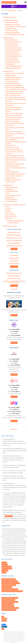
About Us (8, 207)
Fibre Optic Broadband (14, 276)
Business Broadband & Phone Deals (15, 34)
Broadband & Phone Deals (12, 24)
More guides (14, 286)
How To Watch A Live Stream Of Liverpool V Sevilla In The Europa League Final (14, 152)
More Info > (14, 315)
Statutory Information (11, 217)
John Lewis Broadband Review (14, 50)
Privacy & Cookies (6, 567)
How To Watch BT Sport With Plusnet (15, 97)
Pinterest (4, 621)
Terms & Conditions (10, 215)
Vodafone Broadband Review (13, 68)
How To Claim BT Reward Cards (14, 85)
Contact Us (8, 209)
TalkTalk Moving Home (11, 199)
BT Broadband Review (11, 40)
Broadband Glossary (11, 178)
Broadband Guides (8, 71)
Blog (3, 617)
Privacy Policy (9, 213)
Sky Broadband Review (11, 58)
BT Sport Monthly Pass (11, 81)
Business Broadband (14, 243)
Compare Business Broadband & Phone (12, 591)
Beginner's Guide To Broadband (14, 176)
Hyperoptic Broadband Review (13, 48)
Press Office (9, 219)
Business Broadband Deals (13, 32)
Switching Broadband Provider (14, 273)
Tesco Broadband (10, 64)
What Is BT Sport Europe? (12, 148)
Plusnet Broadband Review (13, 54)
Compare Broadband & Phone (10, 581)
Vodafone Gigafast (10, 75)
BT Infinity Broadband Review (13, 42)
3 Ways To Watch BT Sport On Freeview (16, 89)
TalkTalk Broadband (14, 258)
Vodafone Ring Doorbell (12, 187)
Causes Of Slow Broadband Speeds (15, 87)
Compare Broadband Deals (11, 20)
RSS (3, 629)
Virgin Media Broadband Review (14, 66)
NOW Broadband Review (12, 52)
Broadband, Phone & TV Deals (14, 238)
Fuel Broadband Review (12, 46)
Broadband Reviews (9, 38)
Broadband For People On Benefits (15, 73)
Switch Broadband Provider (13, 79)
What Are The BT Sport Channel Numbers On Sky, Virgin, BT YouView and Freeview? (15, 134)
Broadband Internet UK (10, 17)
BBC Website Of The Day (10, 226)
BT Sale (7, 193)
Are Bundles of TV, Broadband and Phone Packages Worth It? (14, 282)
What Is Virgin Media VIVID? (13, 95)
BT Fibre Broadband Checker (13, 195)
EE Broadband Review (11, 44)
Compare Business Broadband (10, 589)
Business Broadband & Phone (14, 246)
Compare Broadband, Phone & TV (11, 583)
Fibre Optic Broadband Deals (14, 240)
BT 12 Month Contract (11, 201)
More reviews (14, 267)
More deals (14, 249)
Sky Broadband (14, 261)
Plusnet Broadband (14, 263)
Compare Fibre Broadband (9, 585)
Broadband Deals (8, 185)
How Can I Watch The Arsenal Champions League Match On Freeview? (13, 109)
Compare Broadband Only (9, 579)
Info (16, 10)
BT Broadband (14, 255)
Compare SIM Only (7, 587)
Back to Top (14, 289)
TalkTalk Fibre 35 (10, 197)
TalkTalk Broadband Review (13, 62)
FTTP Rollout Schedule (11, 191)
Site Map (8, 211)
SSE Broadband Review (12, 60)
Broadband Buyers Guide (12, 172)
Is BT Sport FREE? (10, 146)
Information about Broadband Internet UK (14, 205)
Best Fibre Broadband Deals (13, 83)
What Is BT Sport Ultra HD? (13, 122)
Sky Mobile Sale (10, 189)
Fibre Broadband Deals (11, 30)
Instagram (4, 619)
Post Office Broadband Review (13, 56)
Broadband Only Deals (11, 22)
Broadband (10, 10)
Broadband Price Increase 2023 (14, 77)
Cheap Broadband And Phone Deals (15, 174)
